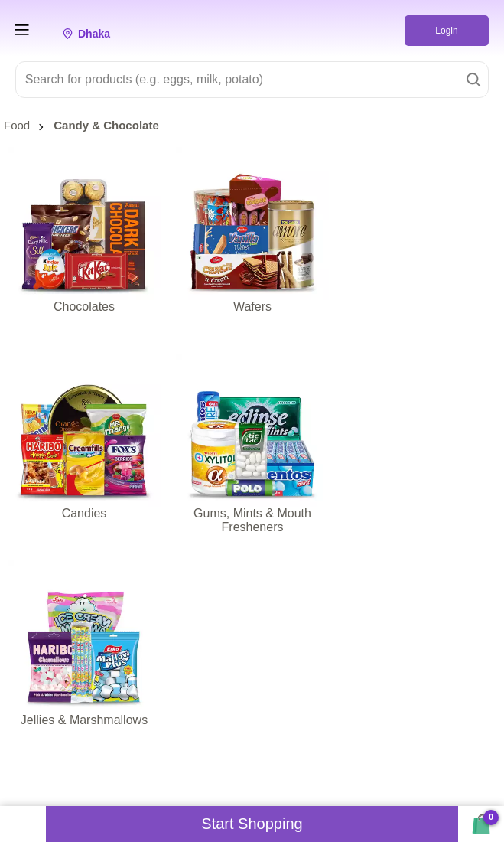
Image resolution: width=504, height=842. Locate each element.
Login (446, 31)
